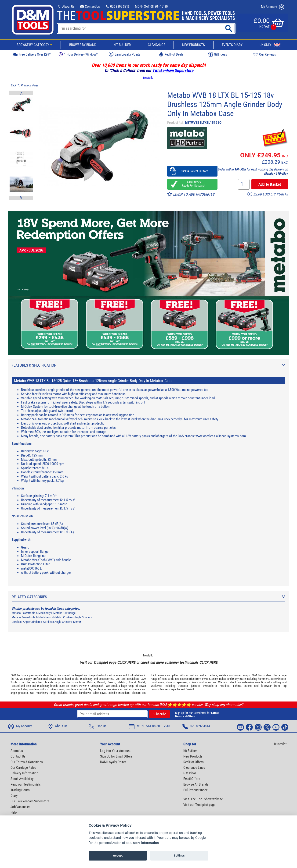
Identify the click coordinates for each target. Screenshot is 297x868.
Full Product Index (196, 790)
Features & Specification (148, 365)
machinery (86, 679)
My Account (273, 7)
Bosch (111, 682)
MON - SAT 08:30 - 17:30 (151, 7)
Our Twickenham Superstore (30, 801)
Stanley (213, 679)
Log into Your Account (115, 751)
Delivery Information (24, 773)
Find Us (98, 726)
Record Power (78, 686)
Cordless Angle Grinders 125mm (62, 622)
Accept (118, 856)
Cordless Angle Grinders (26, 622)
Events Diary (232, 45)
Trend (132, 682)
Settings (179, 856)
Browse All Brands (196, 784)
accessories (106, 679)
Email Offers (192, 779)
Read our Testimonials (26, 784)
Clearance (156, 45)
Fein (28, 686)
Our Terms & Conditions (27, 762)
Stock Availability (22, 779)
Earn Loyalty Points (125, 54)
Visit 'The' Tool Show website (203, 799)
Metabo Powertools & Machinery (31, 613)
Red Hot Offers (194, 762)
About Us (66, 7)
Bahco (223, 679)
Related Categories (148, 597)
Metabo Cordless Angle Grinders (73, 617)
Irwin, (205, 679)
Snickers (165, 689)
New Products (194, 45)
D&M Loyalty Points (113, 762)
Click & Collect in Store (192, 171)
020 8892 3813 (117, 7)
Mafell (142, 682)
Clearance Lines (194, 768)
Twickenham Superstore (173, 70)
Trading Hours (20, 790)
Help (14, 812)
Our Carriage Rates (23, 768)
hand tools (72, 679)
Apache (176, 689)
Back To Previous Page (24, 85)
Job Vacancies (20, 807)
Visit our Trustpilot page (199, 805)
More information (146, 843)
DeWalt (190, 689)
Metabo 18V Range (64, 613)
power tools (56, 679)
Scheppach (97, 686)
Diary (14, 796)
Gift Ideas (218, 54)
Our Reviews (264, 54)
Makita (91, 682)
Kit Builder (122, 45)
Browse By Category (35, 45)
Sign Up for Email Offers (116, 756)
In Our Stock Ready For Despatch (192, 184)
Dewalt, (102, 682)
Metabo (122, 682)
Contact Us (90, 7)
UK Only (270, 45)
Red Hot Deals (171, 54)
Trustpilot (148, 78)
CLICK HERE (126, 662)
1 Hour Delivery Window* (78, 54)
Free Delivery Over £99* (32, 54)
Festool (15, 686)
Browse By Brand (83, 45)
